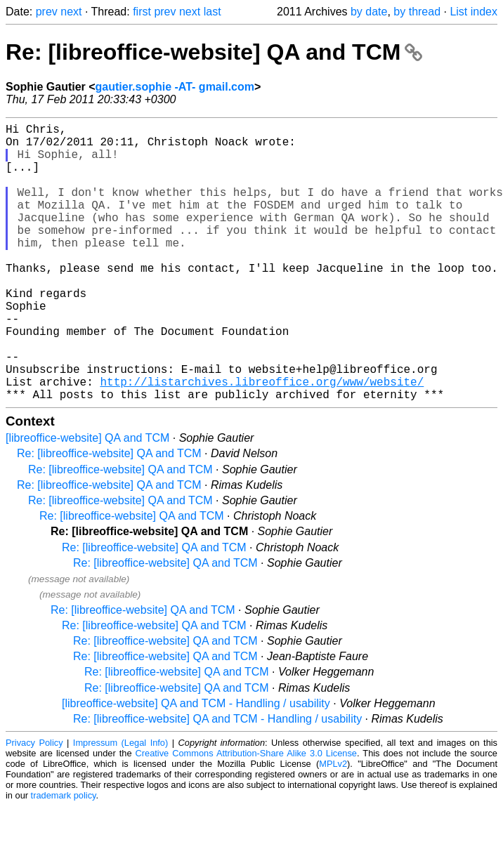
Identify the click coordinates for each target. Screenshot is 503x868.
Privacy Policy (34, 804)
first (142, 12)
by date (369, 12)
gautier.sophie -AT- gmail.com (175, 87)
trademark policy (64, 857)
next (71, 12)
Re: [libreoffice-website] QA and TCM (214, 52)
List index (473, 12)
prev (47, 12)
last (213, 12)
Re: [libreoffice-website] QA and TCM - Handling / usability (217, 781)
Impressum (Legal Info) (120, 804)
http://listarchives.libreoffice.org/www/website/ (262, 440)
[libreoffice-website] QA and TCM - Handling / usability (196, 765)
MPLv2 (333, 826)
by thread (417, 12)
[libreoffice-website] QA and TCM (87, 500)
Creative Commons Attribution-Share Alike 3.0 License (246, 815)
